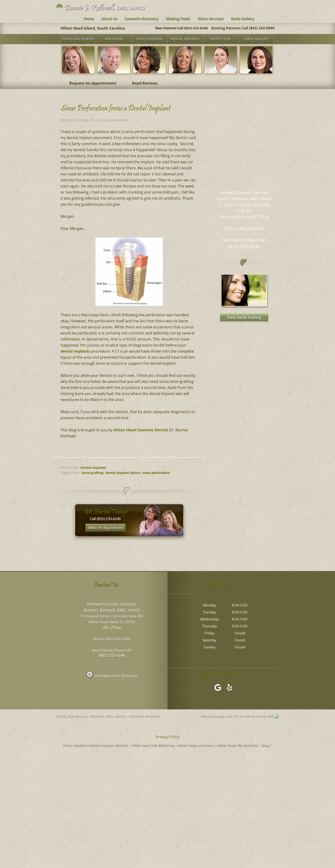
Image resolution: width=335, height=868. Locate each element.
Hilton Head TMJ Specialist (238, 746)
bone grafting (93, 473)
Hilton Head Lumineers (196, 746)
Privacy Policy (167, 737)
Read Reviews (145, 83)
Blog (266, 746)
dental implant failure (123, 473)
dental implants (75, 351)
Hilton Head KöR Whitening (153, 746)
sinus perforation (156, 473)
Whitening (114, 39)
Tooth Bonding (149, 39)
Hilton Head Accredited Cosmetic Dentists (96, 746)
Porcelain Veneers (78, 39)
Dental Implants (185, 39)
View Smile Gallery (244, 317)
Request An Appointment (93, 83)
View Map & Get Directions (112, 676)
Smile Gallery (256, 39)
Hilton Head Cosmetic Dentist (141, 430)
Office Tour (221, 39)
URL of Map (112, 628)
